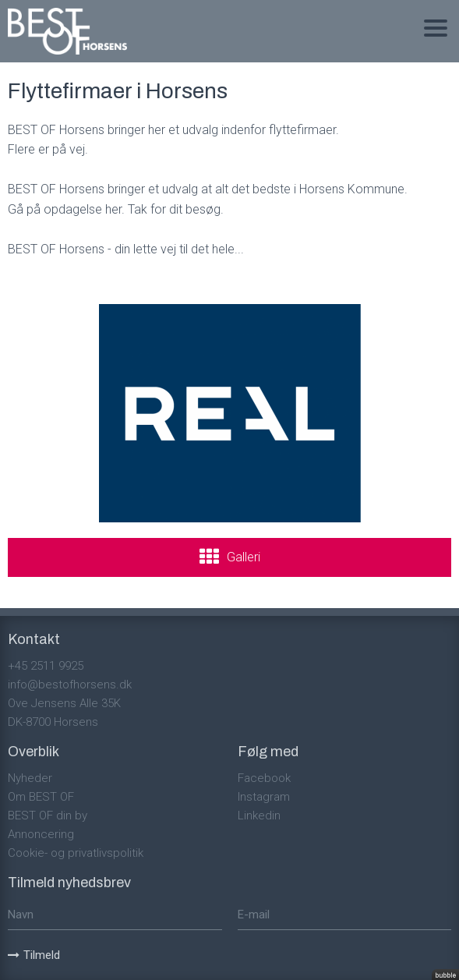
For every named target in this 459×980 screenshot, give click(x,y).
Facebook (264, 778)
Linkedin (259, 815)
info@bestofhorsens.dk (70, 685)
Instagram (264, 797)
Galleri (244, 557)
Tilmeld (34, 955)
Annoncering (41, 834)
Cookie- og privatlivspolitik (76, 853)
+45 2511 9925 (46, 666)
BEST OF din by (48, 815)
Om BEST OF (41, 797)
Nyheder (30, 778)
